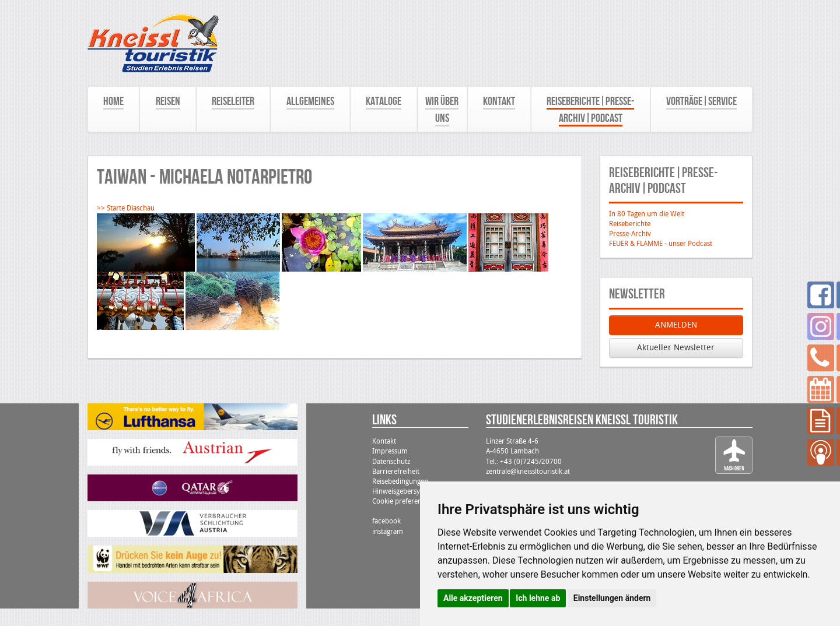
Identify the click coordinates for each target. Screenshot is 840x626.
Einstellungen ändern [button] (612, 598)
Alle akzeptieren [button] (473, 598)
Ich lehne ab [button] (538, 598)
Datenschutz (391, 462)
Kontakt (384, 441)
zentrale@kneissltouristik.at (528, 472)
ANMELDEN (676, 325)
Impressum (390, 451)
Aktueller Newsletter (676, 348)
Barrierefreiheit (396, 472)
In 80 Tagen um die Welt (647, 214)
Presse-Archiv (630, 234)
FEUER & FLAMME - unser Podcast (661, 244)
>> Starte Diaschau (126, 208)
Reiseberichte (630, 224)
